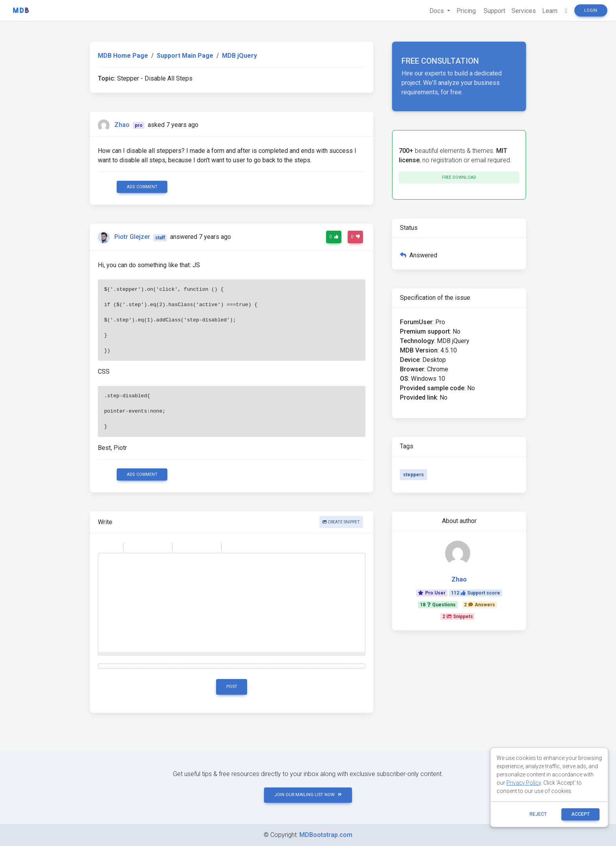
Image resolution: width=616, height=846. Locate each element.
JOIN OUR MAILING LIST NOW (308, 795)
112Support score (476, 593)
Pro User (432, 593)
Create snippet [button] (341, 522)
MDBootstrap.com (326, 835)
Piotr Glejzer (132, 237)
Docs (437, 11)
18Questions (438, 605)
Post (232, 687)
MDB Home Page (123, 56)
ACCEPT (580, 814)
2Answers (479, 605)
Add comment (142, 187)
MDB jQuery (239, 56)
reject (538, 814)
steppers (413, 475)
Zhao (122, 125)
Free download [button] (459, 177)
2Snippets (458, 617)
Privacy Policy (524, 783)
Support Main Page (185, 56)
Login (591, 10)
